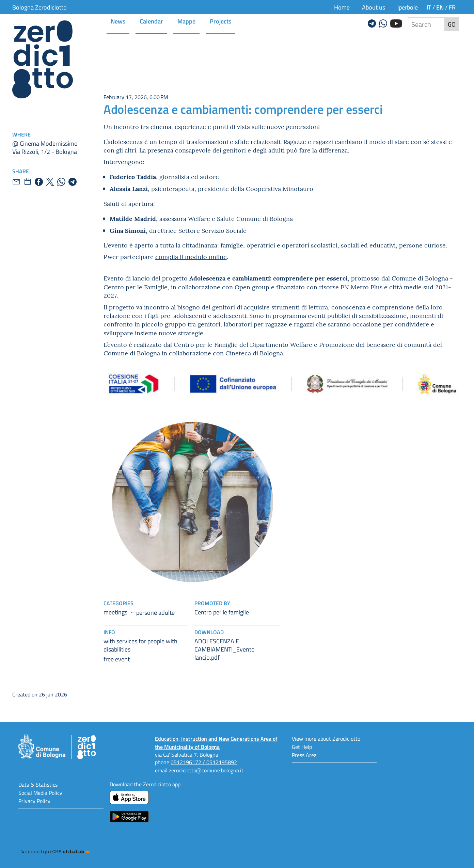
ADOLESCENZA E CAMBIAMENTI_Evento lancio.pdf (225, 649)
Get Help (302, 747)
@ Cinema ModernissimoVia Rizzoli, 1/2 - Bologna (45, 147)
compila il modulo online (191, 256)
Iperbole (408, 7)
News (118, 21)
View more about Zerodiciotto (326, 738)
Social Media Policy (40, 793)
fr (452, 7)
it (429, 7)
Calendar (151, 21)
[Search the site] (426, 24)
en (440, 7)
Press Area (304, 755)
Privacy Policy (34, 801)
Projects (220, 21)
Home (342, 7)
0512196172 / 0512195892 (204, 762)
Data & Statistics (38, 784)
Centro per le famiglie (222, 612)
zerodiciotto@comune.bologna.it (206, 770)
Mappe (186, 21)
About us (374, 7)
